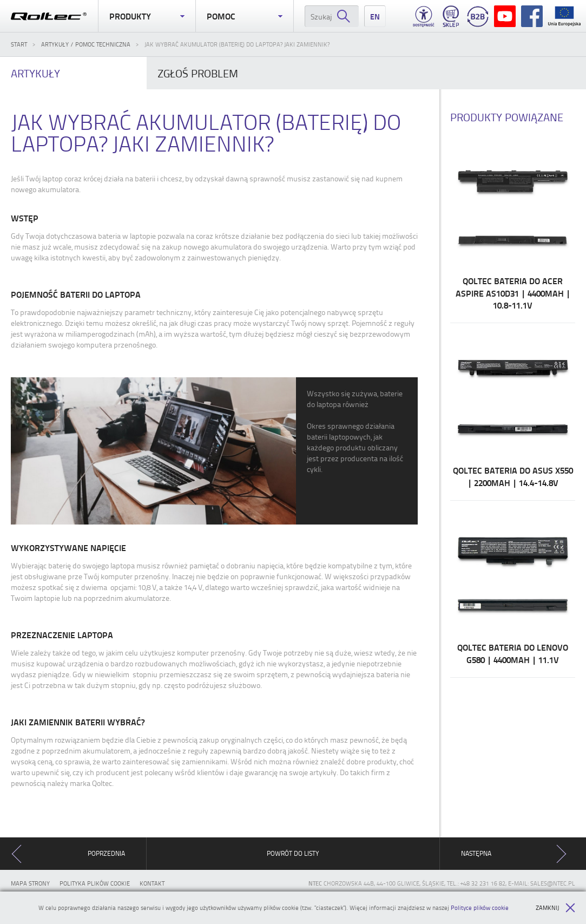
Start (19, 44)
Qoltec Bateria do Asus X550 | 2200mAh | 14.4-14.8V (513, 411)
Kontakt (152, 883)
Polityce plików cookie (480, 907)
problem (198, 73)
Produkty (147, 16)
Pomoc (245, 16)
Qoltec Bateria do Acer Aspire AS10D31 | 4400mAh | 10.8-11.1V (513, 228)
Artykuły (35, 73)
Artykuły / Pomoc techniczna (86, 44)
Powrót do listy (293, 853)
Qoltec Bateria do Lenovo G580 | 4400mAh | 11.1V (513, 589)
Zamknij (555, 908)
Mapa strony (30, 883)
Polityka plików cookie (95, 883)
